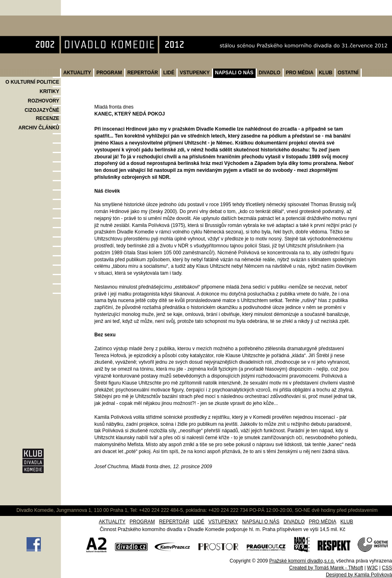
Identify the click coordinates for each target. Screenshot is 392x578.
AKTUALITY (77, 73)
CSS (387, 568)
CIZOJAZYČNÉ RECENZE (42, 114)
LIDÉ (169, 73)
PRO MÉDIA (300, 73)
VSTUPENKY (195, 73)
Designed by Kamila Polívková (359, 575)
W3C (373, 568)
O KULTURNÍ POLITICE (32, 82)
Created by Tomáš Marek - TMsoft (326, 568)
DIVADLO (270, 73)
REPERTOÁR (143, 73)
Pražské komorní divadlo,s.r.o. (302, 561)
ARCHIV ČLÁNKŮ (39, 128)
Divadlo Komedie (26, 20)
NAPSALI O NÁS (234, 73)
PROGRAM (109, 73)
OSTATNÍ (348, 73)
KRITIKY (49, 91)
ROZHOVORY (43, 101)
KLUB (326, 73)
